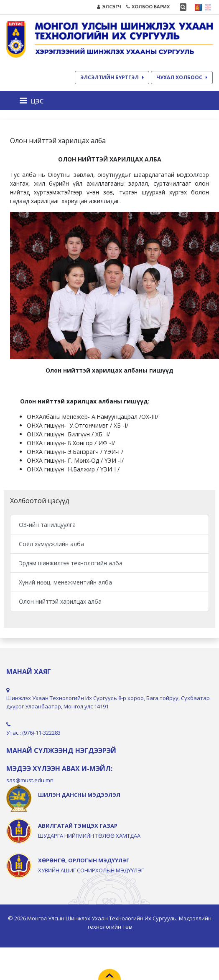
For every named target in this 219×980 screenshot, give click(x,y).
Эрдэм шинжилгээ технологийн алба (71, 563)
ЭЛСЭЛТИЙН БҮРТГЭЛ (112, 77)
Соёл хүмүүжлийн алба (51, 544)
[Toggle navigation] (34, 101)
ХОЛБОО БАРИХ (148, 6)
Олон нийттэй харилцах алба (60, 601)
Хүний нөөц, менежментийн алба (65, 582)
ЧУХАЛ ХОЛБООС (182, 77)
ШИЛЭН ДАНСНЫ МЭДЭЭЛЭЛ (79, 795)
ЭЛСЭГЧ (109, 6)
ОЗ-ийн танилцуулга (47, 525)
